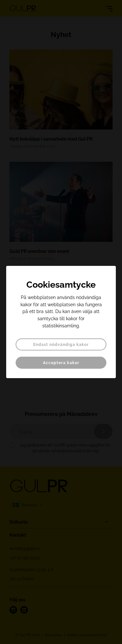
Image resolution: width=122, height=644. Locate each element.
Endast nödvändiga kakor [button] (61, 345)
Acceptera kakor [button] (61, 363)
